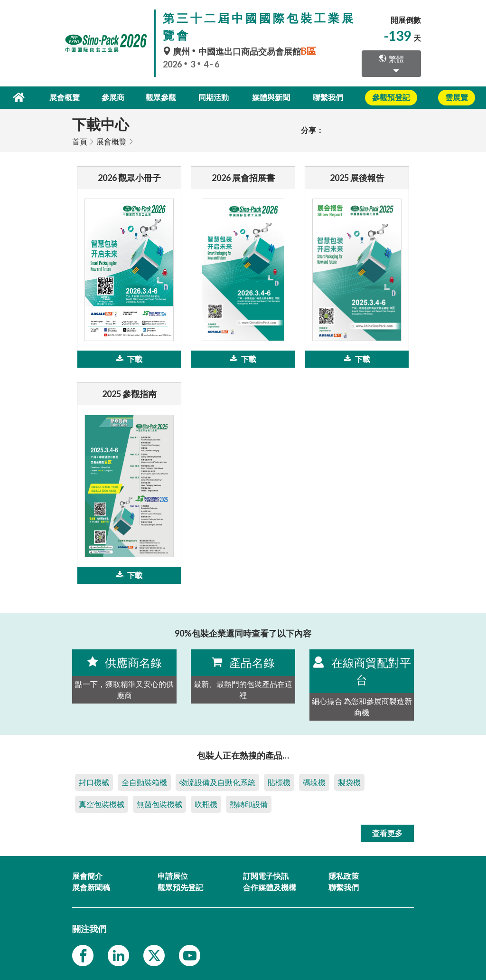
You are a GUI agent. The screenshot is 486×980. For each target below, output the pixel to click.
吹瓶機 (206, 804)
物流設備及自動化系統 (217, 782)
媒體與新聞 (271, 97)
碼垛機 (314, 782)
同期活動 (214, 97)
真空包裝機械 (102, 804)
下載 (129, 358)
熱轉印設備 (249, 804)
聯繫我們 (328, 97)
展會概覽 (67, 97)
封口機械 (94, 782)
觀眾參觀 (162, 97)
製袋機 (349, 782)
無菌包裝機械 (159, 804)
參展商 (114, 97)
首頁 (80, 141)
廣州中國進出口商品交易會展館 (241, 51)
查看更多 (387, 833)
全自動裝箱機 (144, 782)
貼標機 (279, 782)
